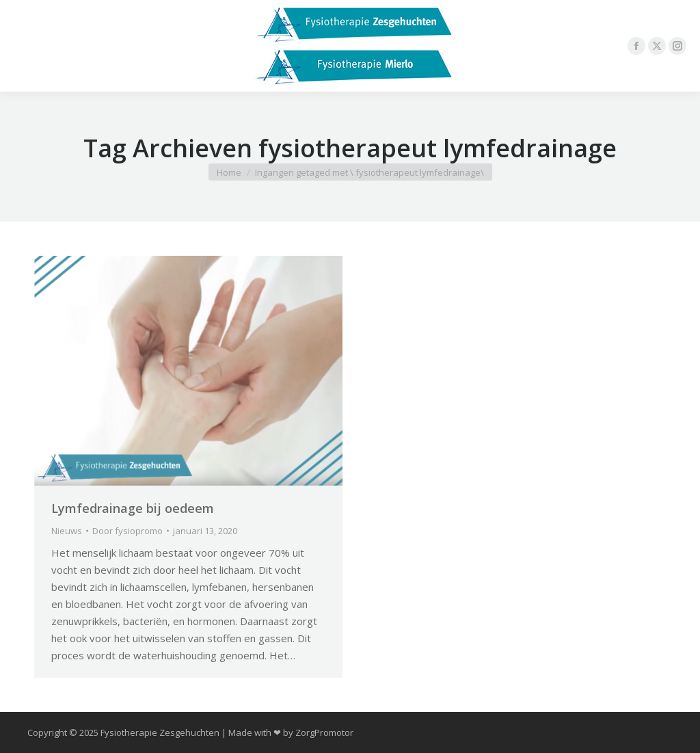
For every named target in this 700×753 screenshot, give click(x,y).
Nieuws (67, 531)
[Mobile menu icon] (22, 46)
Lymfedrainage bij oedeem (133, 508)
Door (127, 531)
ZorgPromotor (324, 732)
